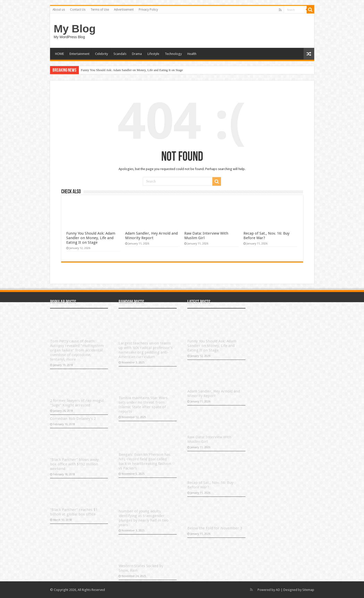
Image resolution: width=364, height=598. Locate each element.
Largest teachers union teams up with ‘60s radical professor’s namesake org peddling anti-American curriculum (146, 350)
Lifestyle (153, 54)
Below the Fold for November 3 (215, 528)
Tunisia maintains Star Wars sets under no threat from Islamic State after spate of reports (143, 405)
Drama (137, 54)
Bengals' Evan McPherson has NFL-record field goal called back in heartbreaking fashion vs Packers (145, 461)
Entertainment (79, 54)
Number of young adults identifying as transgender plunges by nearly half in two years (144, 518)
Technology (173, 54)
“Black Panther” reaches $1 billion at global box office (74, 512)
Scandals (120, 54)
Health (192, 54)
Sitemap (308, 590)
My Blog (75, 29)
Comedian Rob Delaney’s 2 (73, 419)
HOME (60, 54)
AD (278, 590)
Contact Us (78, 10)
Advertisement (124, 10)
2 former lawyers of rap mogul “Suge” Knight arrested (77, 403)
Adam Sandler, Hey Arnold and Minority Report (151, 236)
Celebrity (101, 54)
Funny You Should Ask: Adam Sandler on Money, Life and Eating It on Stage (132, 70)
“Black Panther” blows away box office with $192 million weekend (74, 464)
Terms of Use (100, 10)
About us (59, 10)
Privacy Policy (148, 10)
